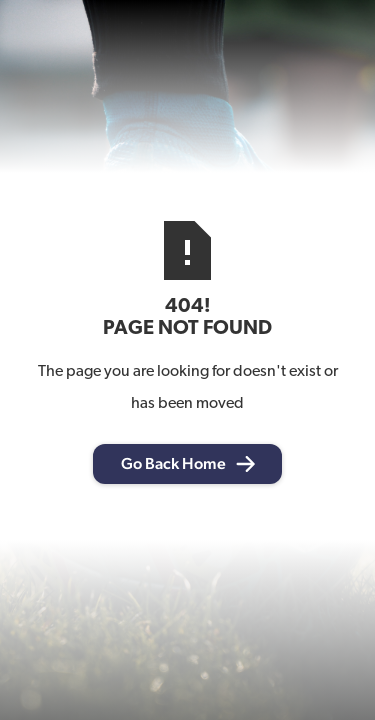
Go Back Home (173, 463)
